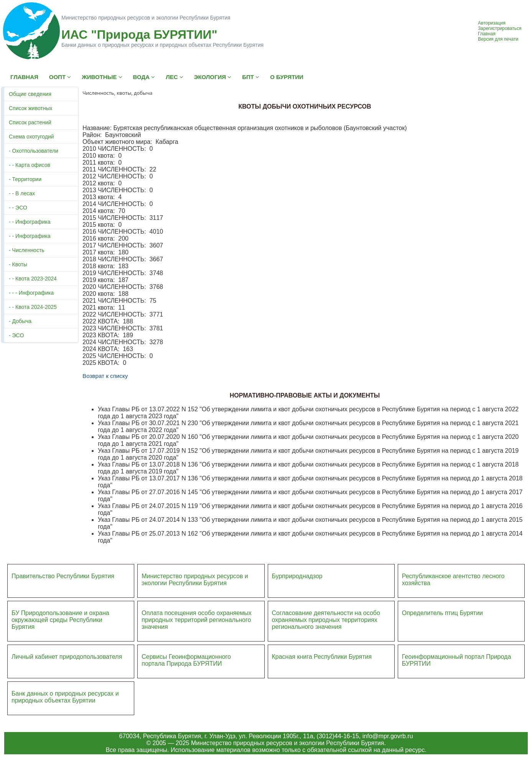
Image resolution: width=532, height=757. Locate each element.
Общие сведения (30, 94)
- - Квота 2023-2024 (33, 279)
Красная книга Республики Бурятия (322, 657)
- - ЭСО (18, 208)
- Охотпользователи (34, 151)
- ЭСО (16, 335)
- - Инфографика (30, 222)
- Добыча (20, 321)
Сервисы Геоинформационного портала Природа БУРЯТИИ (186, 660)
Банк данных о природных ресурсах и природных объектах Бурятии (65, 697)
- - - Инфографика (31, 293)
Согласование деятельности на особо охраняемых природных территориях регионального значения (326, 620)
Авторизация (492, 23)
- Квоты (18, 264)
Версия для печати (498, 39)
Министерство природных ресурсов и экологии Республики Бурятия (195, 580)
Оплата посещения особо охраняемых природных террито (197, 616)
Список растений (30, 122)
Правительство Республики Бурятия (63, 576)
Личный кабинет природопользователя (67, 657)
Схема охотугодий (31, 137)
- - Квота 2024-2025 (33, 307)
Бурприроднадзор (297, 576)
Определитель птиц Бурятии (442, 613)
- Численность (27, 250)
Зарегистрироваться (500, 28)
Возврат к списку (105, 376)
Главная (487, 34)
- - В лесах (22, 193)
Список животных (31, 108)
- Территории (25, 179)
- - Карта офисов (30, 165)
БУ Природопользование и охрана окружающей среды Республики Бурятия (60, 620)
